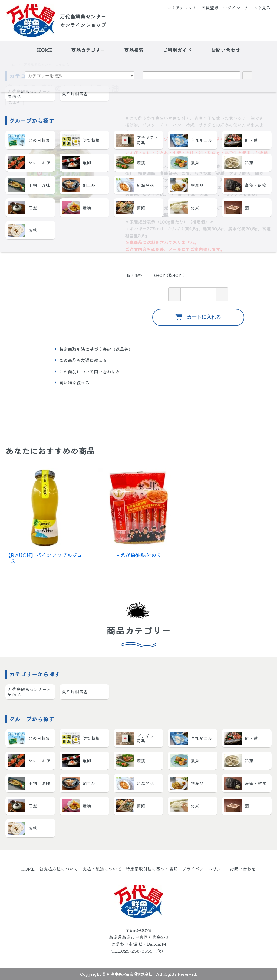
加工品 (14, 102)
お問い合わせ (226, 50)
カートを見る (258, 8)
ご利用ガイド (177, 50)
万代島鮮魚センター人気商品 (46, 65)
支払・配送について (102, 869)
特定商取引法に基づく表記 (152, 869)
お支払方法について (59, 869)
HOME (44, 50)
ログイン (232, 8)
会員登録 (210, 8)
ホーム (10, 65)
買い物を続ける (74, 383)
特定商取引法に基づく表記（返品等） (96, 349)
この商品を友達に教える (83, 360)
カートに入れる (198, 317)
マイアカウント (182, 8)
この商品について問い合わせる (90, 371)
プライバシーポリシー (204, 869)
